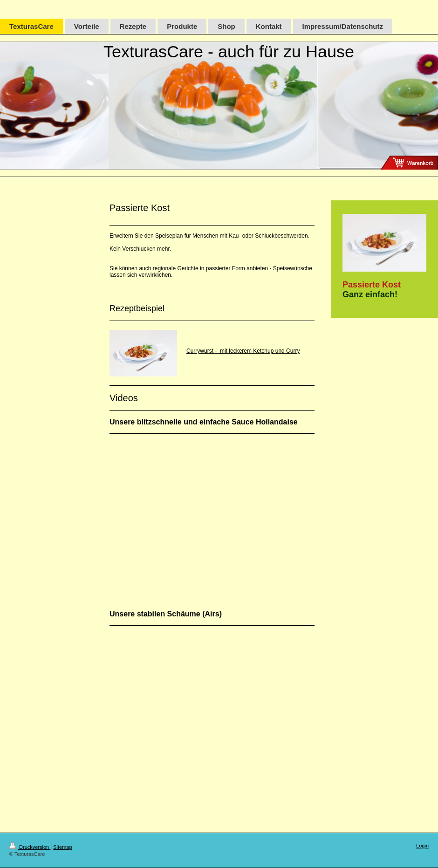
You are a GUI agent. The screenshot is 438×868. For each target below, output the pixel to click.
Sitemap (62, 847)
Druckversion (30, 847)
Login (422, 846)
